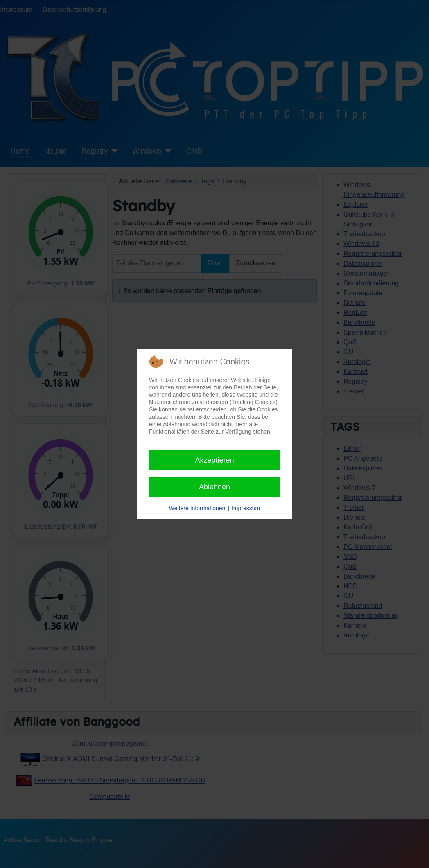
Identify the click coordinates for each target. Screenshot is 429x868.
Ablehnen (214, 487)
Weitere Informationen (197, 508)
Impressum (246, 508)
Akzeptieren (214, 460)
